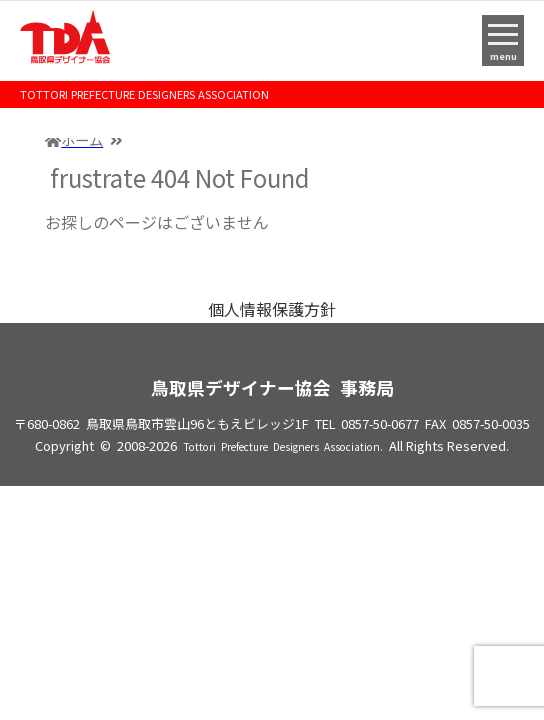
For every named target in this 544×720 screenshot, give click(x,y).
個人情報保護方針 (272, 309)
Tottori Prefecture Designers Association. (283, 446)
